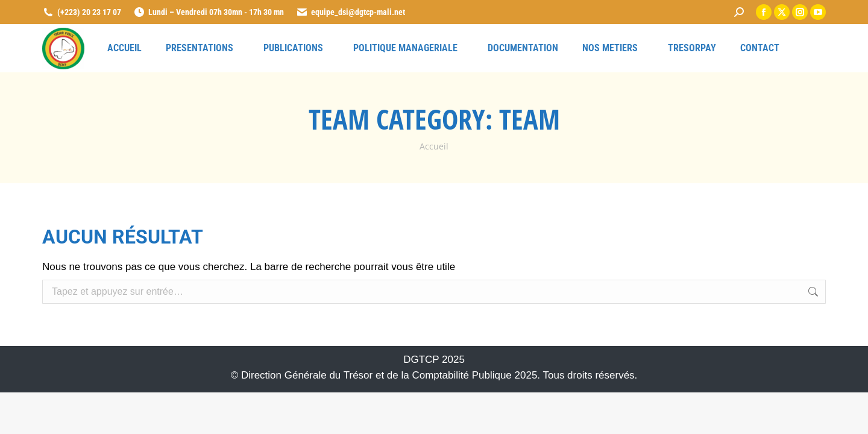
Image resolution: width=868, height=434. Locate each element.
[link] (739, 12)
